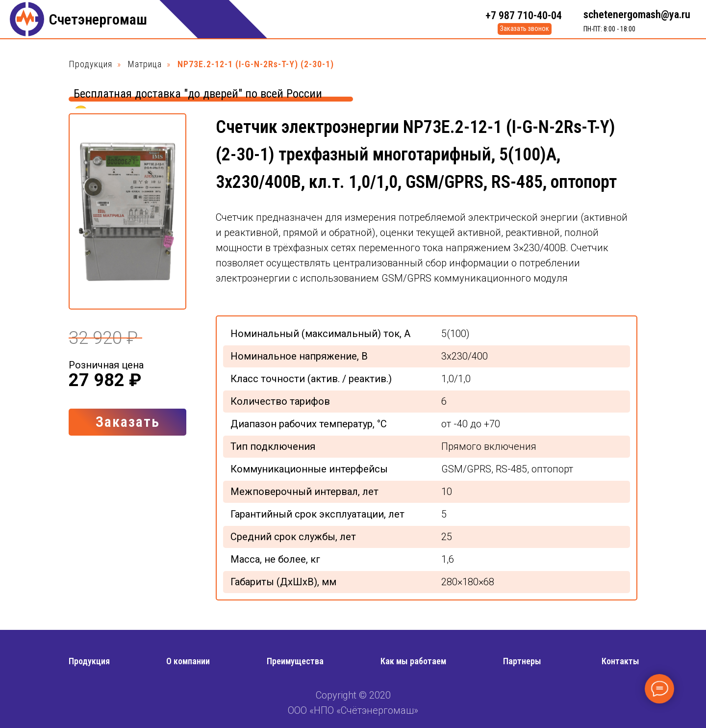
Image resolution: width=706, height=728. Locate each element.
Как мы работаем (413, 661)
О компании (188, 661)
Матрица (145, 64)
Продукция (90, 64)
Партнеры (522, 661)
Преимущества (295, 661)
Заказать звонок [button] (525, 28)
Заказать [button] (128, 422)
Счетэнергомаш (98, 19)
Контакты (620, 661)
